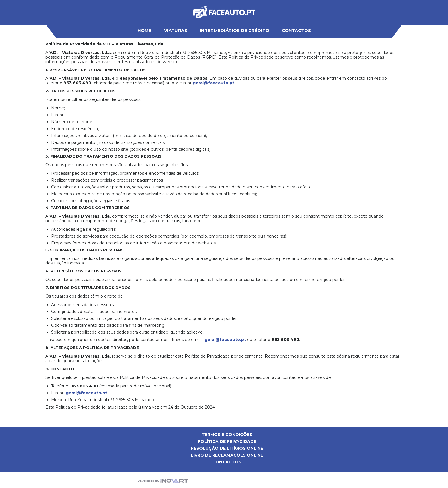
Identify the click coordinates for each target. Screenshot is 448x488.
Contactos (296, 30)
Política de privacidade (227, 441)
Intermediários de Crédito (234, 30)
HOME (144, 30)
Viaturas (176, 30)
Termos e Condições (227, 435)
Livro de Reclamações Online (227, 455)
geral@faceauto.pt (214, 83)
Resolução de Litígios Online (227, 448)
